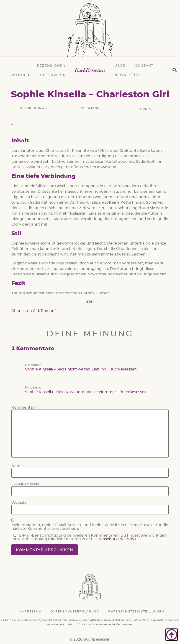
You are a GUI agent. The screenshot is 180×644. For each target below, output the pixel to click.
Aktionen (21, 75)
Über (120, 66)
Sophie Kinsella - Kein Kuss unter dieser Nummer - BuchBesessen (86, 392)
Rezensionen (51, 66)
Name (17, 466)
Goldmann (90, 108)
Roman (41, 108)
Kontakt (144, 66)
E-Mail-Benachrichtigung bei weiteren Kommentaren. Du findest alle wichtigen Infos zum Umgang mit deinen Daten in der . (89, 537)
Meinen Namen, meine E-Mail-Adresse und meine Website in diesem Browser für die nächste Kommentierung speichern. (90, 527)
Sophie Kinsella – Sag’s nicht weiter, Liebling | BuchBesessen (81, 369)
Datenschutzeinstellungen (136, 612)
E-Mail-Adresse (25, 484)
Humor (25, 108)
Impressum (31, 612)
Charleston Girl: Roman (33, 311)
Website (19, 503)
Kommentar (24, 407)
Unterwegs (53, 75)
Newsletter (128, 75)
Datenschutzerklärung (115, 539)
